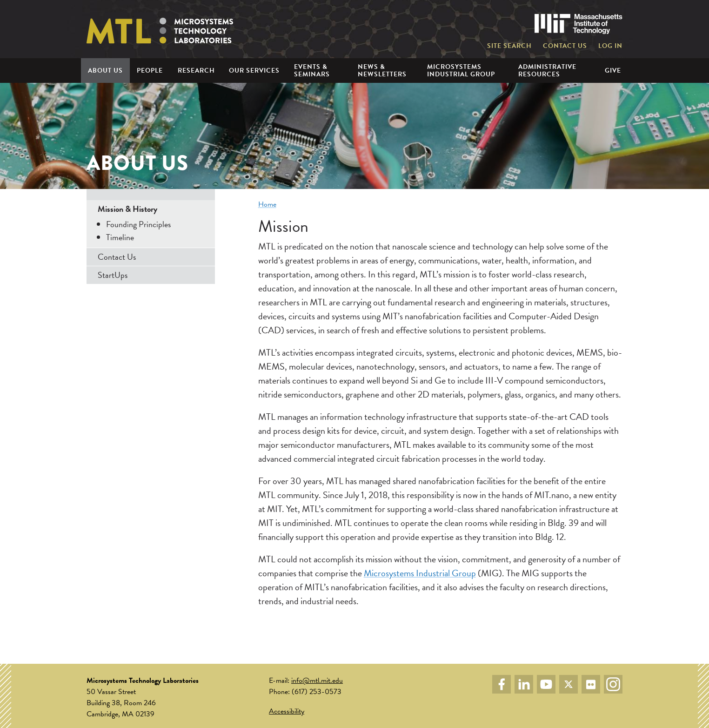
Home (267, 204)
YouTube (546, 684)
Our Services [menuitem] (254, 71)
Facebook (502, 684)
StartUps (113, 275)
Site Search (509, 46)
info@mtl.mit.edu (317, 681)
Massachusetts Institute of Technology (579, 24)
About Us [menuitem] (105, 71)
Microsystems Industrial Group (420, 573)
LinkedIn (524, 684)
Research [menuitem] (196, 71)
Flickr (591, 684)
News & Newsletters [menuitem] (382, 70)
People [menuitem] (150, 71)
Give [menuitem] (613, 71)
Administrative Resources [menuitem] (547, 70)
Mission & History (127, 209)
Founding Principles (138, 224)
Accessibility (287, 711)
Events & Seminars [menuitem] (312, 70)
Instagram (613, 684)
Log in (610, 46)
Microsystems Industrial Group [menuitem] (461, 70)
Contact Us (565, 46)
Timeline (120, 237)
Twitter (569, 684)
